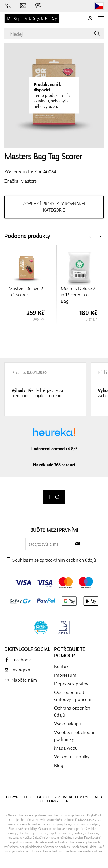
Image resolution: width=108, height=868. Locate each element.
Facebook (21, 660)
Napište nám (24, 680)
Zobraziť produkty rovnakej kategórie (54, 207)
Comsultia (57, 801)
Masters (29, 181)
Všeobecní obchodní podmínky (74, 736)
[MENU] (101, 19)
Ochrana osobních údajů (72, 711)
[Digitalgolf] (54, 497)
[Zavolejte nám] (8, 6)
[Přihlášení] (90, 19)
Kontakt (62, 666)
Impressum (65, 675)
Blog (59, 765)
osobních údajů (81, 560)
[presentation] (90, 236)
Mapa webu (66, 748)
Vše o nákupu (68, 724)
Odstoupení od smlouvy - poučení (72, 696)
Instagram (22, 670)
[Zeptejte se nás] (38, 6)
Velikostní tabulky (72, 757)
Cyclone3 (92, 797)
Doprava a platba (71, 684)
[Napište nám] (23, 6)
